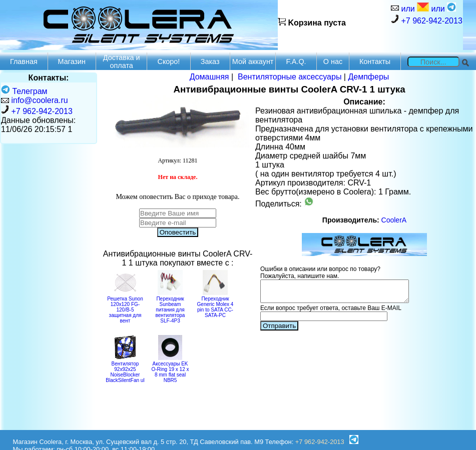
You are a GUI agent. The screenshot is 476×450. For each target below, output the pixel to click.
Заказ (210, 61)
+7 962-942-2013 (427, 20)
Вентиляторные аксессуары (290, 77)
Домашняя (209, 77)
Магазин (72, 61)
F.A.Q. (296, 61)
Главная (24, 61)
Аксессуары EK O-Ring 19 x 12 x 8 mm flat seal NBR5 (170, 369)
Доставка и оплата (122, 61)
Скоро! (169, 61)
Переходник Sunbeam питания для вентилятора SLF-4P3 (170, 307)
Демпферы (368, 77)
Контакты (375, 61)
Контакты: (49, 78)
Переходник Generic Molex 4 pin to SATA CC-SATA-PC (215, 304)
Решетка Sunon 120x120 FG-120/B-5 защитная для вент (125, 307)
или (414, 8)
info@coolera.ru (39, 100)
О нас (333, 61)
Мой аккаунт (253, 61)
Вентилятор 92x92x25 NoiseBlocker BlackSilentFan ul (125, 369)
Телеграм (24, 91)
